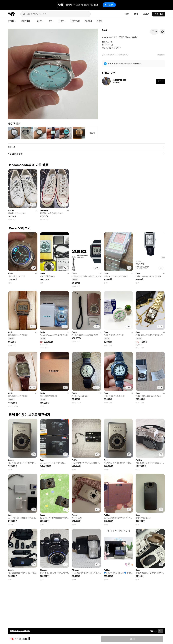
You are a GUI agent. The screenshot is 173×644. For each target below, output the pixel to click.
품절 (132, 639)
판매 (136, 14)
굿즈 (51, 21)
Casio (105, 30)
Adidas (11, 210)
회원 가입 (159, 14)
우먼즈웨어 (26, 21)
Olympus (44, 570)
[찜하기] (154, 32)
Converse (44, 210)
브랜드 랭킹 (75, 21)
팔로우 (161, 81)
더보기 (92, 133)
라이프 (40, 21)
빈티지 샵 (88, 21)
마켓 (127, 14)
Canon (11, 460)
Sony (42, 460)
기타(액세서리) (122, 55)
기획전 (99, 21)
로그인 (146, 14)
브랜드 (62, 21)
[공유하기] (162, 32)
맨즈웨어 (12, 21)
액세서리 (111, 55)
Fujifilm (75, 460)
